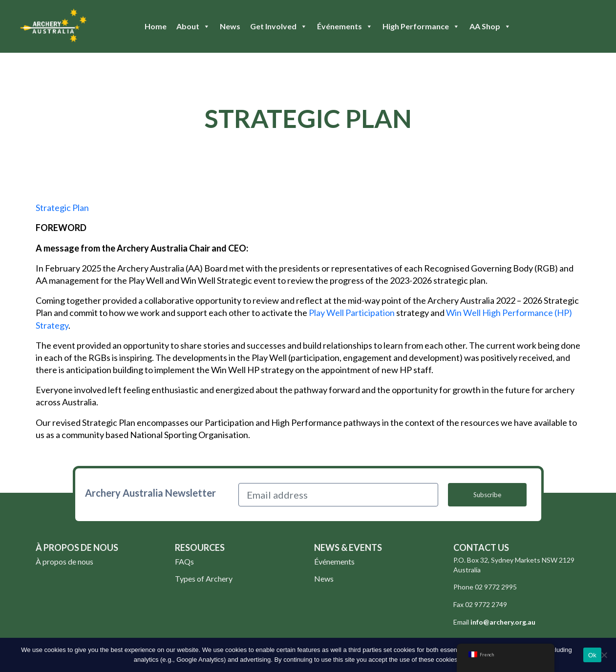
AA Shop (490, 26)
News (230, 26)
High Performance (421, 26)
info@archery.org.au (503, 622)
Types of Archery (204, 578)
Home (156, 26)
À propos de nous (64, 561)
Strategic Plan (62, 208)
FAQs (184, 561)
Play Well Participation (352, 313)
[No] (604, 655)
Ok (592, 655)
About (193, 26)
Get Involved (279, 26)
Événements (345, 26)
